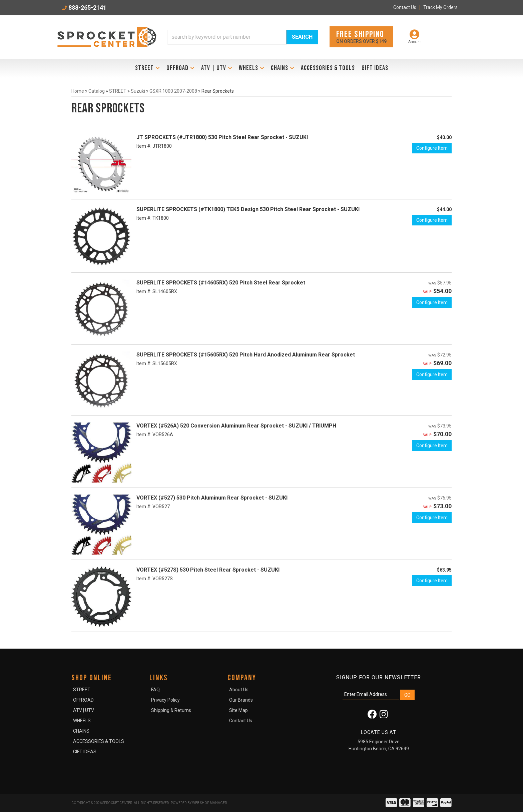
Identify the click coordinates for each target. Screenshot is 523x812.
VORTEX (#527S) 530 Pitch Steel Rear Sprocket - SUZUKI (208, 570)
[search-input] (227, 37)
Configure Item (432, 148)
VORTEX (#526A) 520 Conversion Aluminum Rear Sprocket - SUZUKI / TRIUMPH (236, 426)
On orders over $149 (361, 37)
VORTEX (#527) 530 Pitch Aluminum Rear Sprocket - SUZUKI (212, 498)
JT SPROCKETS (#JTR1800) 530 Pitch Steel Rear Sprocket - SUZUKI (222, 137)
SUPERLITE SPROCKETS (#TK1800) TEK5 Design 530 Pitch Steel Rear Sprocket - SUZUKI (248, 209)
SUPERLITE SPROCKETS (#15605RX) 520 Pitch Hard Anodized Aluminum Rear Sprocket (246, 355)
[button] (243, 37)
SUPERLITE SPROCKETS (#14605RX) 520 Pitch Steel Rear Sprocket (221, 283)
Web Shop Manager (209, 803)
